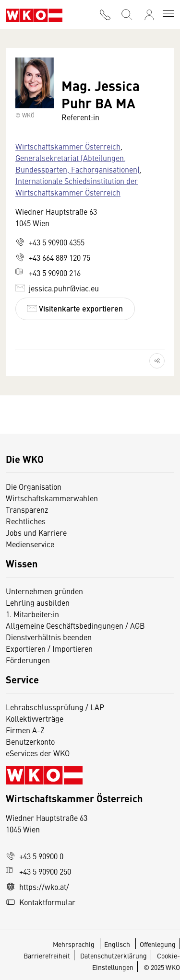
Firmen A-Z (25, 730)
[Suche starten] (126, 14)
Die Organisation (34, 486)
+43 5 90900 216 (48, 273)
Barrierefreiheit (47, 956)
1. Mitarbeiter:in (32, 614)
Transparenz (27, 509)
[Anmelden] (149, 15)
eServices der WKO (38, 753)
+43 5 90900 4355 (50, 242)
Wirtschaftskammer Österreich (68, 146)
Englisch (118, 944)
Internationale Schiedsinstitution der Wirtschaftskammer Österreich (77, 186)
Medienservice (30, 544)
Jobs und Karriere (36, 532)
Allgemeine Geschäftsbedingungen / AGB (75, 625)
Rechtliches (26, 521)
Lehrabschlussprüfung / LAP (55, 707)
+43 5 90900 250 (38, 871)
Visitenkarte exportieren (75, 308)
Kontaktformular (41, 902)
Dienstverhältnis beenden (49, 637)
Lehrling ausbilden (38, 602)
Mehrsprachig (74, 944)
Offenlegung (158, 944)
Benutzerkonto (30, 741)
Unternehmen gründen (44, 591)
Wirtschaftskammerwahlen (52, 498)
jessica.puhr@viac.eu (57, 288)
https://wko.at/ (37, 887)
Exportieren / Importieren (49, 648)
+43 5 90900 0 (35, 856)
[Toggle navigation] (168, 14)
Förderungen (28, 660)
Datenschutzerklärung (114, 956)
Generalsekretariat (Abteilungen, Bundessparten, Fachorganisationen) (78, 163)
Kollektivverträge (35, 718)
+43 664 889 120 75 (53, 257)
